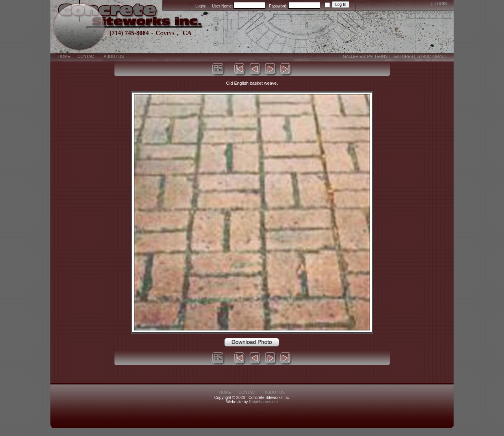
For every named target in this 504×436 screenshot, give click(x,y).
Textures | (404, 57)
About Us (114, 57)
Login (441, 4)
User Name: (222, 6)
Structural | (432, 57)
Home (64, 57)
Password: (278, 6)
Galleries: (354, 57)
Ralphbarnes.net (263, 402)
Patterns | (379, 57)
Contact (87, 57)
